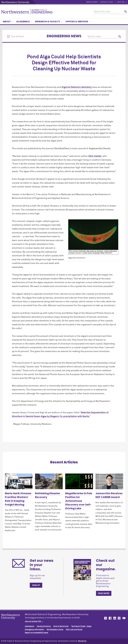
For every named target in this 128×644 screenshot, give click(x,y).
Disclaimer (82, 641)
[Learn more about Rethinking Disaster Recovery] (49, 481)
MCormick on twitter (105, 618)
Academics (24, 21)
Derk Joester (95, 156)
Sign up (36, 585)
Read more (104, 593)
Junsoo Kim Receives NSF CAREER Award (109, 495)
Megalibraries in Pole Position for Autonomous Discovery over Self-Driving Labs (79, 501)
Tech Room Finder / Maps (81, 626)
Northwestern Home (55, 630)
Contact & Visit (106, 2)
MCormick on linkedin (114, 618)
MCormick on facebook (110, 618)
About (8, 21)
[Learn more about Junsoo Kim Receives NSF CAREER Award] (109, 481)
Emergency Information (34, 630)
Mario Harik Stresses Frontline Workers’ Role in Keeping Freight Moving (18, 499)
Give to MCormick (61, 626)
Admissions (29, 626)
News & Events (92, 2)
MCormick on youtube (124, 618)
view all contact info (33, 621)
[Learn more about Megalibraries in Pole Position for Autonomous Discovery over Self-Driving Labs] (79, 481)
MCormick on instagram (119, 618)
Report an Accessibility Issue (36, 633)
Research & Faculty (49, 21)
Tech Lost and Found (74, 630)
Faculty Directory (44, 626)
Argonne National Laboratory (77, 87)
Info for (122, 2)
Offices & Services (78, 21)
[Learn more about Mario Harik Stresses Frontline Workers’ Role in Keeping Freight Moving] (19, 481)
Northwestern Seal (13, 620)
